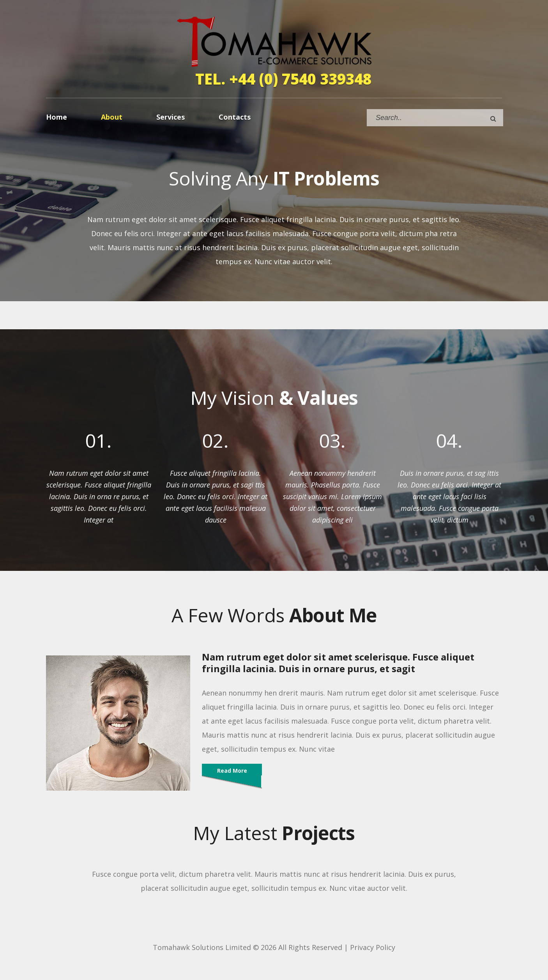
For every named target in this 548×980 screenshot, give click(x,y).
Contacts (235, 117)
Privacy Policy (373, 947)
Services (171, 117)
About (112, 117)
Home (57, 117)
